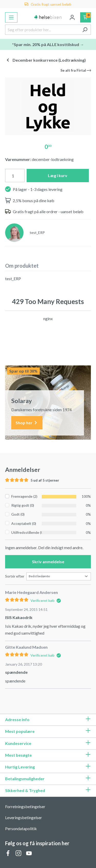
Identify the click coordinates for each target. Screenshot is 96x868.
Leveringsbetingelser (24, 817)
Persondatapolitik (21, 828)
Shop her (27, 423)
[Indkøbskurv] (86, 17)
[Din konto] (72, 17)
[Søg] (85, 30)
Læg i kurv (58, 175)
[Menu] (11, 17)
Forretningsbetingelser (25, 806)
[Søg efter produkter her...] (42, 30)
